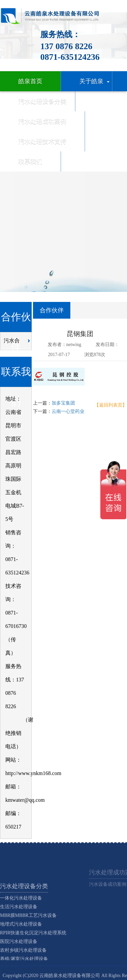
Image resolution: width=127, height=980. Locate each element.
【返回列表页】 (111, 405)
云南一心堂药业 (68, 411)
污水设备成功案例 (108, 890)
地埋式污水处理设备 (21, 945)
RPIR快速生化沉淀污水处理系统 (33, 954)
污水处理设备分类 (24, 907)
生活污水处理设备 (19, 928)
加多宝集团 (63, 403)
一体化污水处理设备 (21, 919)
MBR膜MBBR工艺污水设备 (28, 937)
